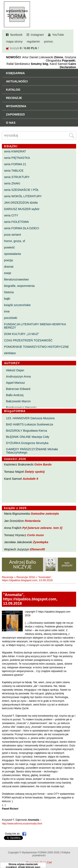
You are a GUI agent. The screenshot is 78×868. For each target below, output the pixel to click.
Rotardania (33, 521)
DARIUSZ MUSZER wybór (22, 209)
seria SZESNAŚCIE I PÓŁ (21, 190)
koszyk (14, 48)
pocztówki (11, 318)
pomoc (49, 42)
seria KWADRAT (15, 151)
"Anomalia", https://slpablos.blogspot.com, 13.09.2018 (27, 579)
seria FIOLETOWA (16, 222)
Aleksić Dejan (15, 370)
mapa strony (14, 42)
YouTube (58, 35)
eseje (7, 273)
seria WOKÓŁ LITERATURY (23, 196)
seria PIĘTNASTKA (17, 158)
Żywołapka (41, 542)
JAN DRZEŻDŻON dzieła (21, 203)
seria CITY (11, 215)
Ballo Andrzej (15, 395)
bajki (7, 299)
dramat (9, 267)
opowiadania (12, 254)
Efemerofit (38, 549)
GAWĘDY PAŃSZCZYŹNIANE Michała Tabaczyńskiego (32, 451)
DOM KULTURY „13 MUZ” (21, 334)
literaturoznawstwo (16, 279)
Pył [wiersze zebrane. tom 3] (42, 528)
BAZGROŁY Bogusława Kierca (27, 431)
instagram (37, 35)
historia (9, 292)
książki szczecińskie (17, 305)
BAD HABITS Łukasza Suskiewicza (30, 424)
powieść (9, 247)
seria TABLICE (14, 171)
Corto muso (35, 535)
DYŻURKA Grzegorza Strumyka (27, 443)
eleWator (10, 353)
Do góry (74, 853)
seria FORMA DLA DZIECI (22, 228)
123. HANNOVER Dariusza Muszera (30, 418)
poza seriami (12, 235)
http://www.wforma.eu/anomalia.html (22, 824)
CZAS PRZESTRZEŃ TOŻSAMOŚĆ (28, 340)
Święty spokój (35, 472)
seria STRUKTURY (17, 177)
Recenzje (8, 577)
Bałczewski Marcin (18, 401)
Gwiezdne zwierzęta (45, 514)
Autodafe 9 (30, 479)
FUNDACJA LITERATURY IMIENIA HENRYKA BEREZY (35, 326)
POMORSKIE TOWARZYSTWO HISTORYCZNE (36, 347)
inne (7, 311)
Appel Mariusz (15, 383)
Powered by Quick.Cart (39, 862)
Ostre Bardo (43, 464)
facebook (16, 35)
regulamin (33, 42)
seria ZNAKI (12, 183)
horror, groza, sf (14, 241)
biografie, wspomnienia (19, 286)
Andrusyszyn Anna (18, 376)
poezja (8, 260)
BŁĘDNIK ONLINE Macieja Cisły (28, 437)
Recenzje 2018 (26, 577)
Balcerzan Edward (18, 389)
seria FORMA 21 (15, 164)
